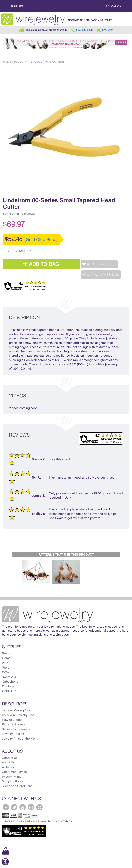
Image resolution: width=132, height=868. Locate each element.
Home (7, 62)
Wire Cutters (54, 62)
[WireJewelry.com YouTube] (23, 807)
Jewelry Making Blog (17, 711)
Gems (6, 658)
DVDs (6, 673)
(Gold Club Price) (41, 240)
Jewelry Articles (13, 734)
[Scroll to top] (5, 865)
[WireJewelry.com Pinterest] (39, 807)
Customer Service (14, 772)
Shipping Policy (13, 782)
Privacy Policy (12, 777)
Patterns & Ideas (14, 725)
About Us (8, 763)
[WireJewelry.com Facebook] (6, 807)
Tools (18, 62)
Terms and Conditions (17, 786)
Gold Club (9, 691)
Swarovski (9, 677)
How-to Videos (12, 720)
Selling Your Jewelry (16, 729)
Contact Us (10, 758)
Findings (8, 687)
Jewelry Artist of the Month (21, 739)
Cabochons (10, 682)
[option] (66, 129)
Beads (7, 654)
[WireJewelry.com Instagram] (31, 807)
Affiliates (8, 767)
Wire (5, 663)
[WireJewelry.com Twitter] (14, 807)
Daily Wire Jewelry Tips (18, 715)
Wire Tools (34, 62)
